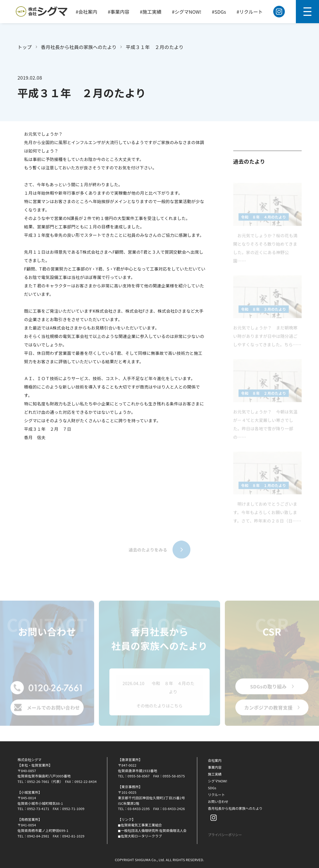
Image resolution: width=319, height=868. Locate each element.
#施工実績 (151, 12)
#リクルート (250, 12)
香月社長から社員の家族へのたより (79, 47)
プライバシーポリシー (225, 835)
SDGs (212, 788)
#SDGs (219, 12)
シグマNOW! (217, 781)
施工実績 (215, 774)
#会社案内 (87, 12)
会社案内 (215, 760)
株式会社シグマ (30, 760)
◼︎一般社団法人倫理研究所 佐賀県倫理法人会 (152, 830)
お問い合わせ (218, 801)
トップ (25, 47)
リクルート (216, 795)
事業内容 (215, 767)
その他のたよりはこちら (160, 708)
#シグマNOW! (187, 12)
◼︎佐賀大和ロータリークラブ (140, 836)
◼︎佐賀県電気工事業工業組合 (140, 825)
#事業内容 (119, 12)
